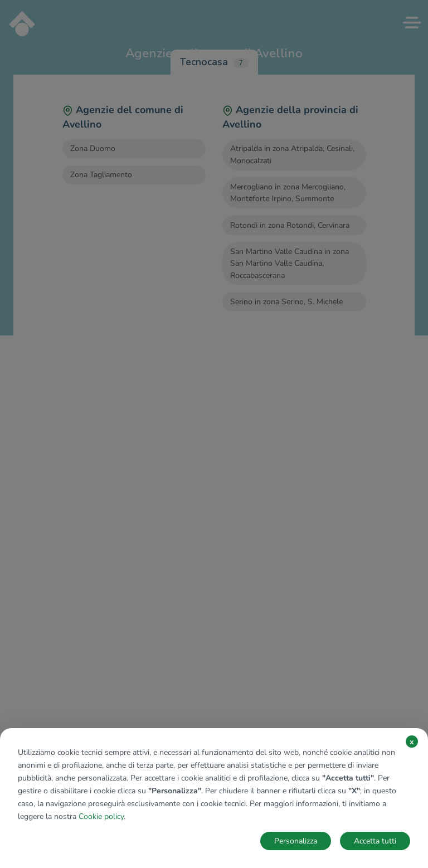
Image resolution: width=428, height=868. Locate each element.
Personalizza (296, 841)
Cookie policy (101, 816)
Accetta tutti (375, 841)
